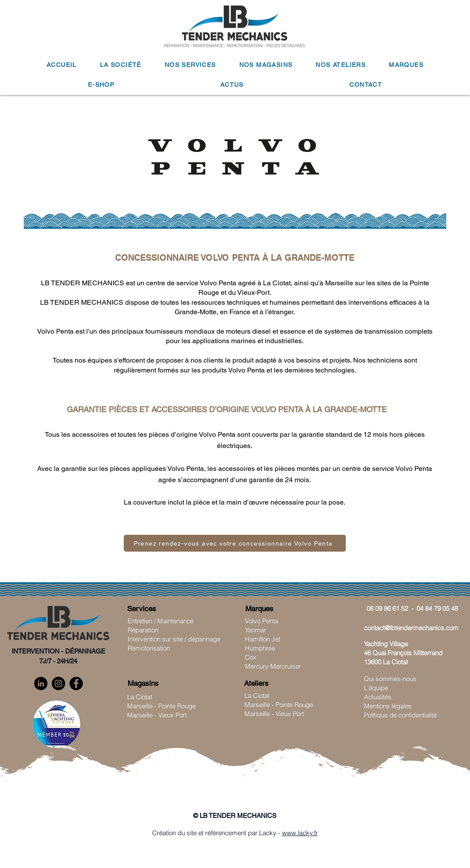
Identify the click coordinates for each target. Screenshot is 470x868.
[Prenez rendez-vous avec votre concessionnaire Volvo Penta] (235, 543)
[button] (121, 65)
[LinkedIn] (41, 683)
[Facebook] (76, 683)
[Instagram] (58, 683)
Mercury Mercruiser (273, 666)
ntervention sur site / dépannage (175, 639)
